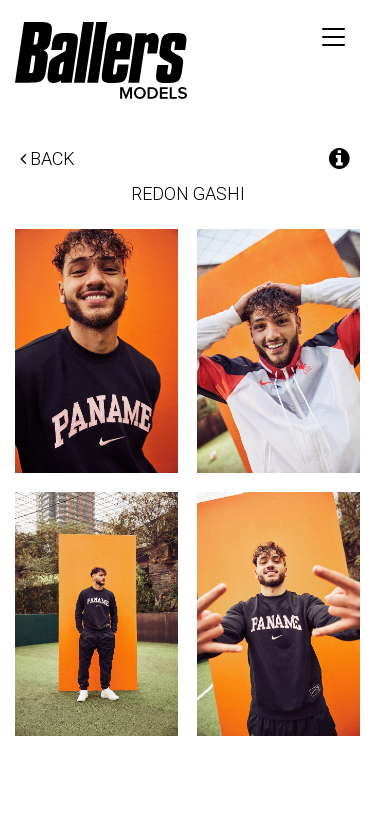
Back (47, 158)
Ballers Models (101, 60)
